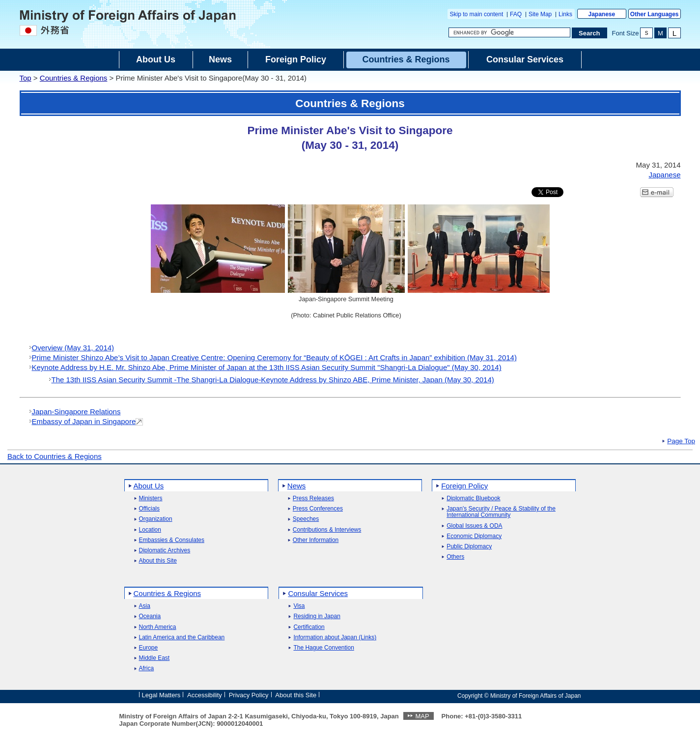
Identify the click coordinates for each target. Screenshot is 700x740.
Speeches (306, 519)
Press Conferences (318, 509)
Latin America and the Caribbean (182, 638)
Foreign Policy (464, 486)
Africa (147, 669)
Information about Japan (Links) (335, 638)
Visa (299, 606)
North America (158, 627)
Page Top (681, 441)
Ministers (151, 498)
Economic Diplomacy (474, 536)
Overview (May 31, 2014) (73, 348)
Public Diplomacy (469, 547)
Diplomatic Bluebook (473, 498)
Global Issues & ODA (474, 526)
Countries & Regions (74, 78)
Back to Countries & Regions (55, 456)
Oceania (150, 616)
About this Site (158, 561)
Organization (156, 519)
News (297, 486)
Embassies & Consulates (172, 540)
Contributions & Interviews (327, 530)
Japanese (602, 14)
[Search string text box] (509, 32)
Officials (149, 509)
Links (565, 14)
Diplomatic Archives (165, 551)
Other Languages (655, 14)
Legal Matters (161, 695)
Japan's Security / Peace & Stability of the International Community (501, 512)
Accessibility (205, 695)
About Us (149, 486)
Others (455, 557)
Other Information (316, 540)
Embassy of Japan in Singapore (84, 421)
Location (150, 530)
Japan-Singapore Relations (76, 412)
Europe (149, 648)
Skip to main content (477, 14)
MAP (422, 716)
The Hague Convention (323, 648)
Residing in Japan (317, 616)
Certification (309, 627)
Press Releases (313, 498)
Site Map (540, 14)
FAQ (516, 14)
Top (26, 78)
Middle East (154, 658)
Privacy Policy (249, 695)
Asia (145, 606)
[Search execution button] (589, 33)
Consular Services (318, 593)
